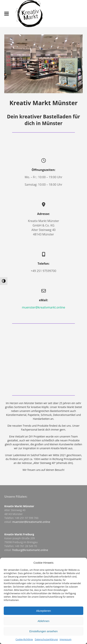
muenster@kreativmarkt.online (43, 307)
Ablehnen (43, 621)
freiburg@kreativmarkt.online (30, 550)
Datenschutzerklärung (46, 639)
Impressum (65, 639)
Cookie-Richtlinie (24, 639)
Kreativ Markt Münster (19, 506)
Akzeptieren (43, 611)
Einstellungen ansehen (44, 631)
